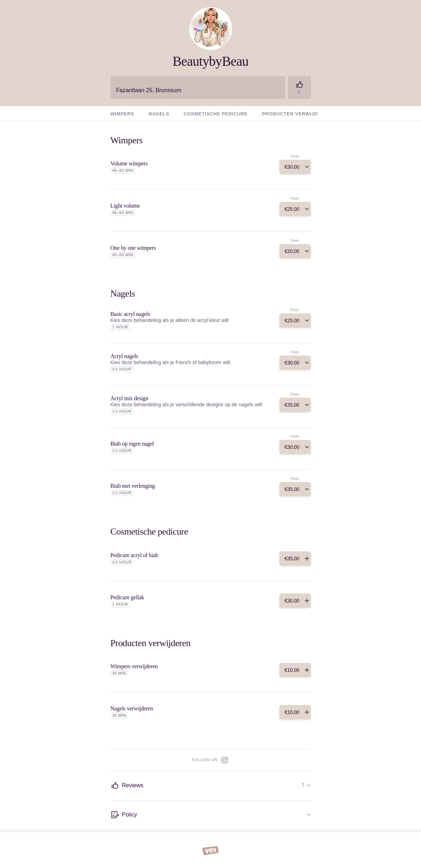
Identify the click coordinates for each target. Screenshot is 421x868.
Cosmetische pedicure (216, 114)
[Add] (295, 167)
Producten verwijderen (297, 114)
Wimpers (123, 114)
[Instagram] (225, 760)
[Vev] (210, 850)
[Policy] (211, 815)
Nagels (159, 114)
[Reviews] (299, 88)
